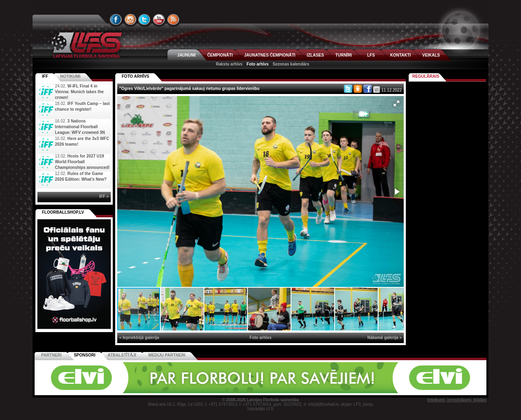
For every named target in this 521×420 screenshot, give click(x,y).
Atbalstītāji (122, 355)
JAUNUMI (186, 55)
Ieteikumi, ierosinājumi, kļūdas (457, 400)
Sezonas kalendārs (291, 64)
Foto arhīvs (258, 64)
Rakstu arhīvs (229, 64)
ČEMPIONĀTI (220, 55)
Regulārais (426, 76)
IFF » (104, 196)
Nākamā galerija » (385, 338)
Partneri (51, 355)
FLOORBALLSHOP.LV (63, 212)
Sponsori (84, 355)
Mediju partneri (167, 355)
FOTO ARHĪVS (136, 76)
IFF (45, 76)
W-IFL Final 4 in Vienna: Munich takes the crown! (79, 92)
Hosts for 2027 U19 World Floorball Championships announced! (82, 162)
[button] (396, 103)
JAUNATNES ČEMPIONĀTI (270, 55)
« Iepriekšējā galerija (139, 338)
